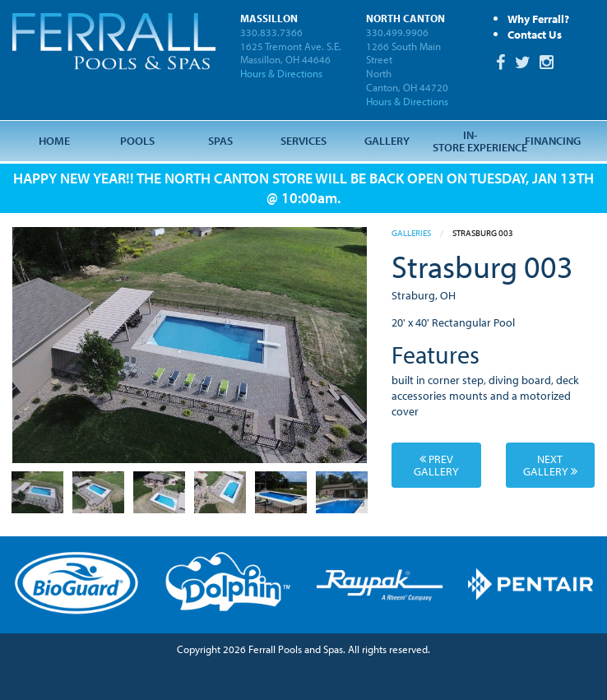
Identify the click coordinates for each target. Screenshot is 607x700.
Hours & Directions (281, 73)
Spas (220, 140)
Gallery (387, 140)
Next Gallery (550, 464)
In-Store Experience (472, 140)
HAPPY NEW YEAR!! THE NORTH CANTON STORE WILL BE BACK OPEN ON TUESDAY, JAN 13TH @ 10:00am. (303, 188)
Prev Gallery (436, 464)
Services (303, 140)
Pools (137, 140)
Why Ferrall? (538, 19)
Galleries (411, 233)
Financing (553, 140)
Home (54, 140)
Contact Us (535, 34)
